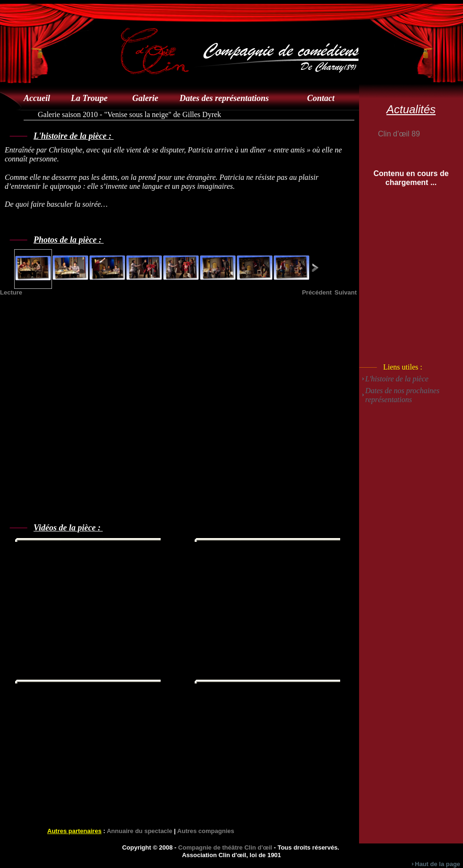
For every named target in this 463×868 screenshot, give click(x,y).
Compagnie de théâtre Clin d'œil (225, 847)
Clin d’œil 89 (399, 134)
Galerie (145, 98)
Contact (321, 98)
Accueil (37, 98)
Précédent (317, 292)
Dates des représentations (224, 98)
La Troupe (89, 98)
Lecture (11, 292)
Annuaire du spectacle (140, 831)
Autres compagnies (206, 831)
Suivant (346, 292)
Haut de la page (437, 864)
